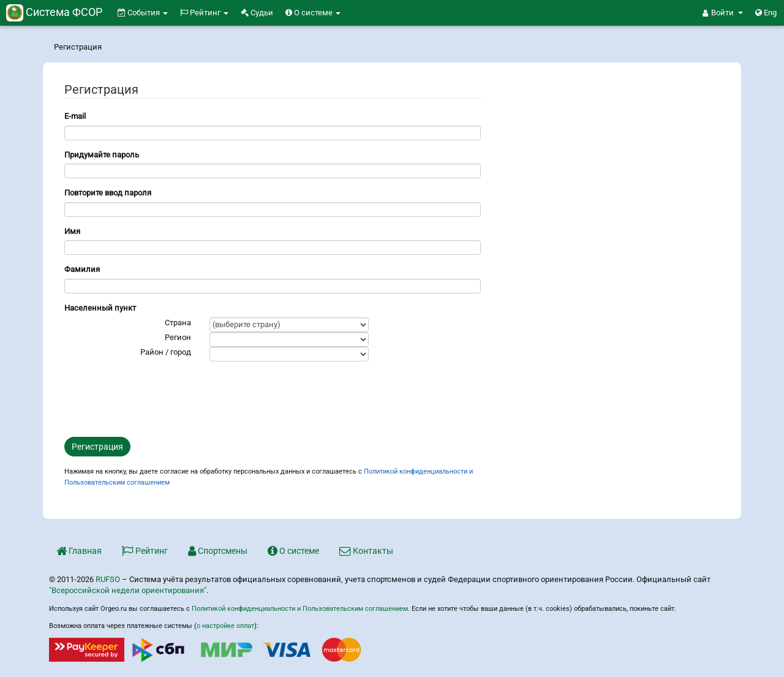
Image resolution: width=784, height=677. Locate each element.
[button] (723, 13)
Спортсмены (218, 551)
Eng (766, 13)
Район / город (166, 352)
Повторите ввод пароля (108, 193)
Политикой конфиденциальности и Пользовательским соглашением (300, 609)
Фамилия (82, 269)
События (143, 13)
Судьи (257, 13)
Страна (178, 323)
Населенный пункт (100, 308)
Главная (79, 551)
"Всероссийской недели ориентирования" (128, 590)
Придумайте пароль (102, 155)
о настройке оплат (225, 626)
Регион (178, 337)
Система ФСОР (54, 12)
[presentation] (157, 398)
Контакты (366, 551)
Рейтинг (204, 13)
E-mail (75, 116)
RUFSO (108, 579)
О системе (313, 13)
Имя (72, 231)
